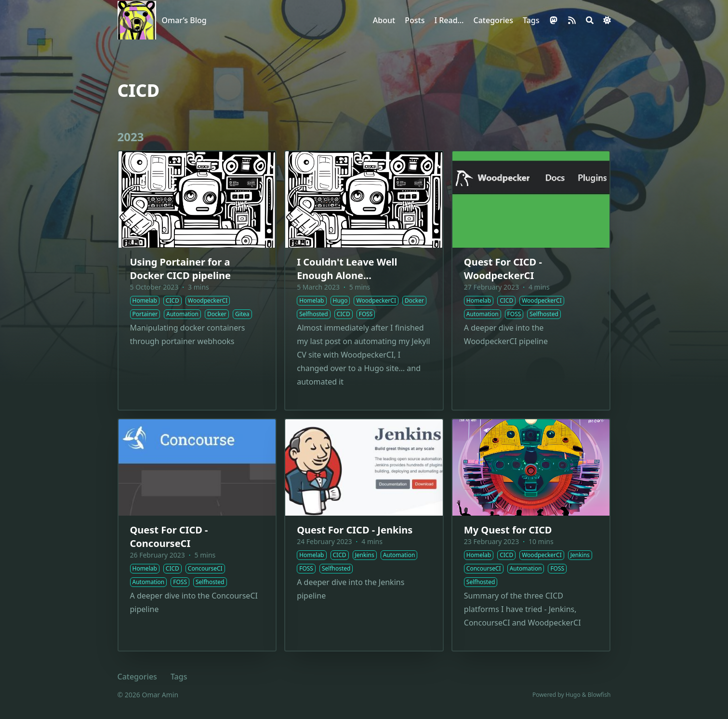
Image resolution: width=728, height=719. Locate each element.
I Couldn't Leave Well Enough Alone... (347, 269)
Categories (137, 677)
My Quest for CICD (508, 530)
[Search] (590, 20)
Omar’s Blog (184, 20)
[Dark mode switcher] (607, 20)
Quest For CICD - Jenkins (355, 530)
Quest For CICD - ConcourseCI (169, 537)
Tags (179, 677)
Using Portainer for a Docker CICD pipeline (180, 269)
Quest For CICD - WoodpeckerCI (503, 269)
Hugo (573, 695)
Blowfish (599, 695)
